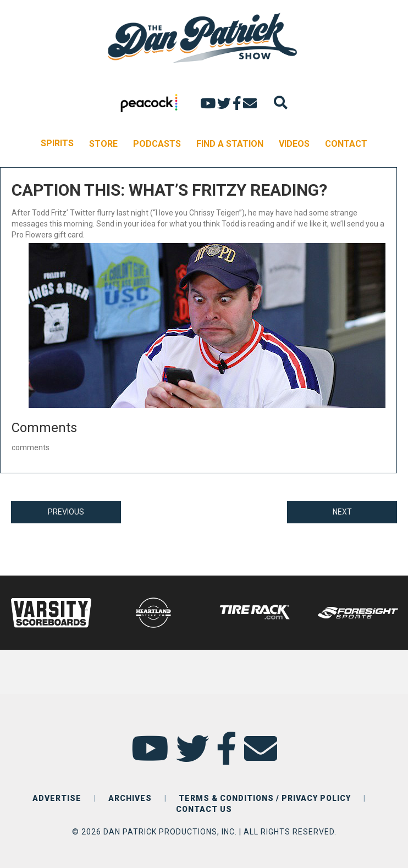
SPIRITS (57, 143)
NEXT (342, 512)
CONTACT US (204, 809)
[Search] (281, 103)
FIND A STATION (230, 144)
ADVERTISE (57, 798)
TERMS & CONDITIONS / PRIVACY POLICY (265, 798)
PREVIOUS (66, 512)
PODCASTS (157, 144)
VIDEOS (294, 144)
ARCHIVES (130, 798)
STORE (103, 144)
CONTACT (346, 144)
